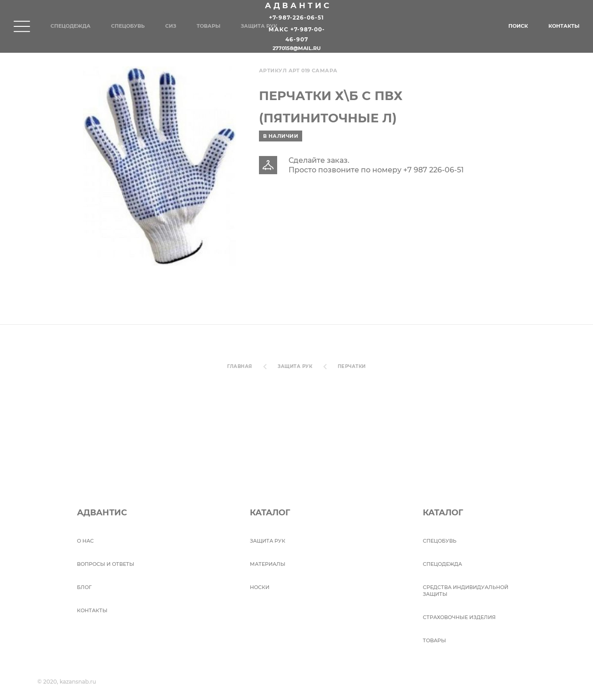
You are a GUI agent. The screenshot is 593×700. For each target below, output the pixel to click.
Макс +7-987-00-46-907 (297, 35)
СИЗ (171, 26)
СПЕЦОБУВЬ (440, 541)
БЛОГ (84, 587)
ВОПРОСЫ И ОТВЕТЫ (106, 564)
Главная (239, 366)
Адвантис (298, 5)
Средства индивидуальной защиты (466, 591)
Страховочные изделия (459, 617)
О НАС (85, 541)
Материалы (268, 564)
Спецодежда (71, 26)
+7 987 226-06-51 (433, 170)
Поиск (518, 26)
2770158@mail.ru (297, 49)
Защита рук (259, 26)
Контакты (564, 26)
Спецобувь (128, 26)
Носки (260, 587)
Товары (208, 26)
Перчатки (352, 366)
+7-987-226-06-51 (296, 18)
